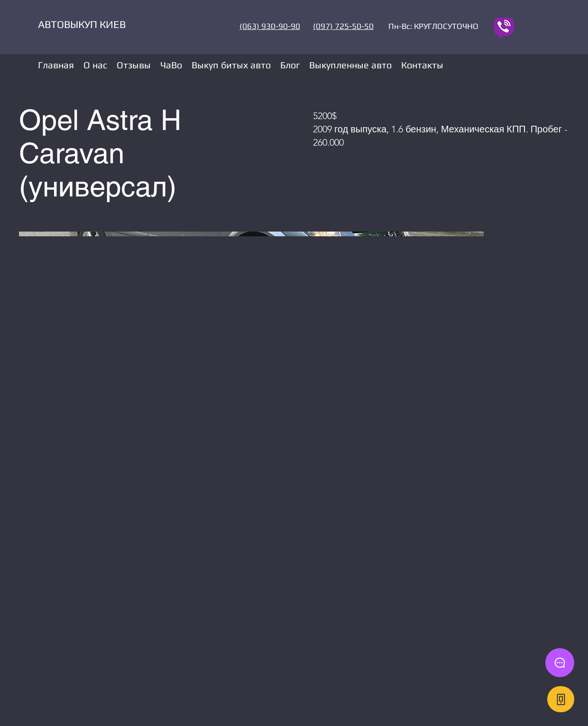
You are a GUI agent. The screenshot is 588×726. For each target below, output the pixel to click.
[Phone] (561, 699)
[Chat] (560, 663)
